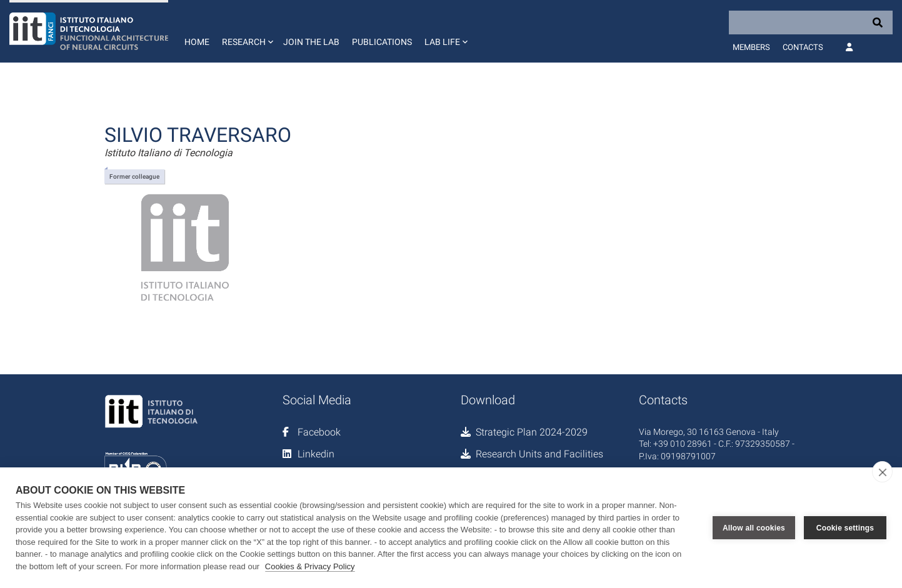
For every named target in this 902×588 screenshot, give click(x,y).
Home (197, 42)
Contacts (803, 47)
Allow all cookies (754, 528)
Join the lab (311, 42)
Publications (382, 42)
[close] (882, 472)
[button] (246, 31)
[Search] (811, 22)
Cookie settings (845, 528)
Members (751, 47)
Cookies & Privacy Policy (310, 566)
